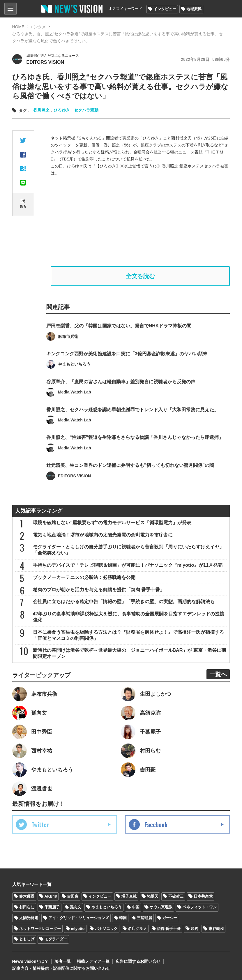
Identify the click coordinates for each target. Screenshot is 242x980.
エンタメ (38, 27)
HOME (18, 27)
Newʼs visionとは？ (30, 961)
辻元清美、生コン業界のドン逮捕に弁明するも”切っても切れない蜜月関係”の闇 (130, 476)
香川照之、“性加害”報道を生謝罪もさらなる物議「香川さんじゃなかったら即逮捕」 (135, 448)
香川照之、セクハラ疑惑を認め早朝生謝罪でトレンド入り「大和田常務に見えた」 (133, 420)
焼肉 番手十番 (169, 929)
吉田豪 (73, 896)
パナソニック (106, 929)
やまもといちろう (107, 907)
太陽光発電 (29, 918)
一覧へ (218, 674)
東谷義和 (216, 929)
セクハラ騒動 (86, 110)
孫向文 (76, 907)
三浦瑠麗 (144, 918)
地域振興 (194, 9)
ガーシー (170, 918)
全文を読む (140, 276)
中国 (136, 907)
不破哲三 (176, 896)
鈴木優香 (27, 896)
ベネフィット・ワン (200, 907)
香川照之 (41, 110)
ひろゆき (62, 110)
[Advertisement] (140, 221)
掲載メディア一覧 (93, 961)
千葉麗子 (52, 907)
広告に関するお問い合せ (138, 961)
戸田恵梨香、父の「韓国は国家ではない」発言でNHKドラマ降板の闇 (119, 336)
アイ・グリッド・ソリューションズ (79, 918)
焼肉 (195, 929)
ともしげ (27, 939)
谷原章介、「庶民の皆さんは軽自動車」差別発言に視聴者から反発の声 (121, 392)
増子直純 (129, 896)
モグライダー (56, 939)
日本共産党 (203, 896)
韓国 (123, 918)
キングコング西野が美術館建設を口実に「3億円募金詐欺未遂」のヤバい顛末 (127, 364)
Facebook (156, 824)
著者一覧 (63, 961)
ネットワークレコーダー (40, 929)
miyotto (78, 929)
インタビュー (165, 9)
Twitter (40, 824)
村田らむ (27, 907)
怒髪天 (152, 896)
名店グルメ (137, 929)
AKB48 (51, 896)
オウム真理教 (161, 907)
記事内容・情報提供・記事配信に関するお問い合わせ (61, 968)
